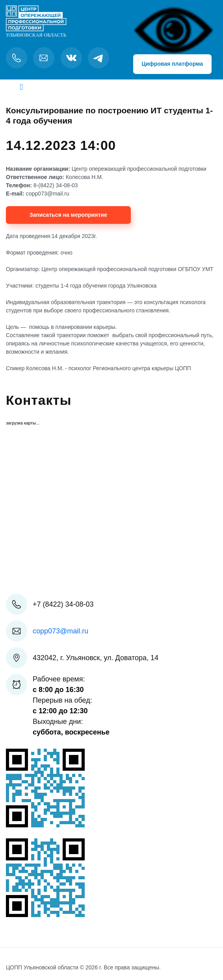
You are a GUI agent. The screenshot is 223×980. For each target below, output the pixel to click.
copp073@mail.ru (60, 631)
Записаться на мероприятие (68, 215)
